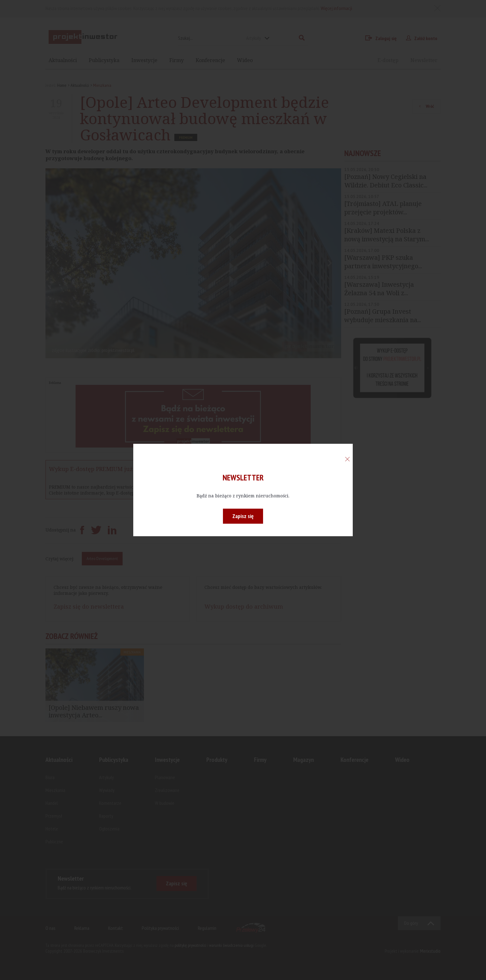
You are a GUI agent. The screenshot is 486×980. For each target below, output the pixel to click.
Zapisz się (243, 516)
